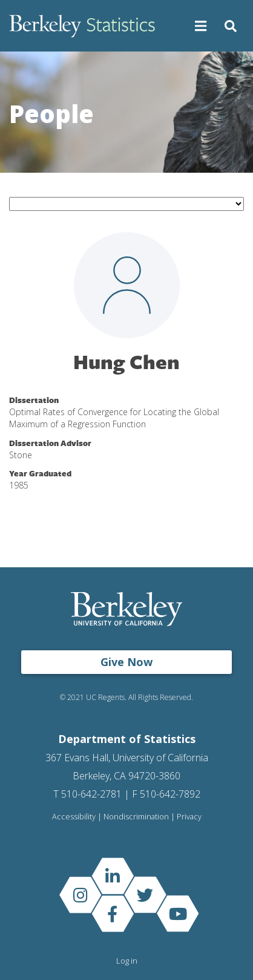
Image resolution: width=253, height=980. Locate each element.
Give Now (126, 662)
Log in (127, 961)
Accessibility (74, 817)
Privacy (189, 817)
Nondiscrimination (136, 817)
